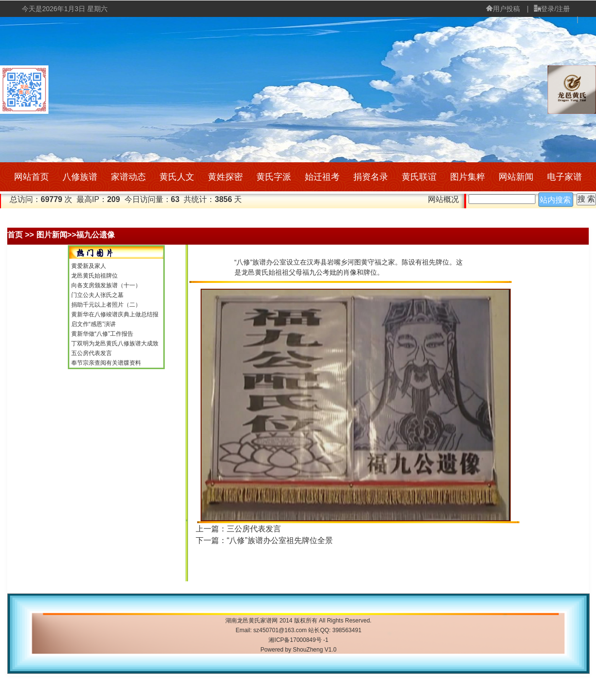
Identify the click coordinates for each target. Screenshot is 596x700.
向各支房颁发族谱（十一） (106, 285)
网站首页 (31, 177)
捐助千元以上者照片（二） (106, 305)
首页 (15, 235)
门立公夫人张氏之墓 (97, 295)
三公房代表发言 (254, 529)
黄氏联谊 (419, 177)
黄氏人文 (177, 177)
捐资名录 (371, 177)
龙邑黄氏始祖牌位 (94, 276)
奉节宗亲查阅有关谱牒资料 (106, 363)
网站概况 (443, 199)
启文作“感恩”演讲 (94, 324)
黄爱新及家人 (89, 266)
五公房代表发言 (92, 353)
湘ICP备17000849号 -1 (298, 640)
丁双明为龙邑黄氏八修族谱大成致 (115, 343)
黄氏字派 (274, 177)
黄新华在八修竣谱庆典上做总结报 (115, 314)
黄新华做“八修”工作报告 (102, 334)
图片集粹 (468, 177)
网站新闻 (516, 177)
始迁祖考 (322, 177)
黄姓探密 (225, 177)
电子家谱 (565, 177)
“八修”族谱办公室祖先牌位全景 (280, 540)
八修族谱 (80, 177)
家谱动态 (128, 177)
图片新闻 (52, 235)
